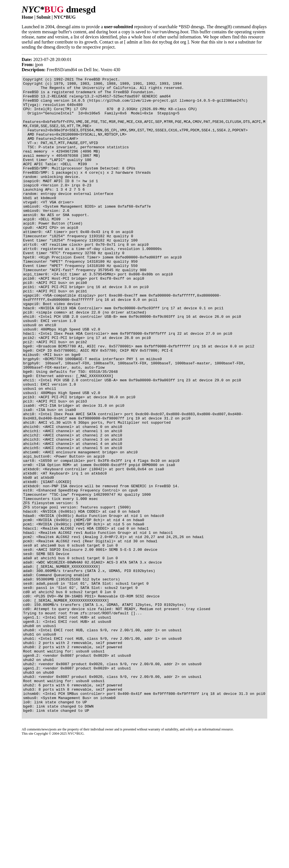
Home (28, 17)
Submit (43, 17)
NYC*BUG (65, 17)
